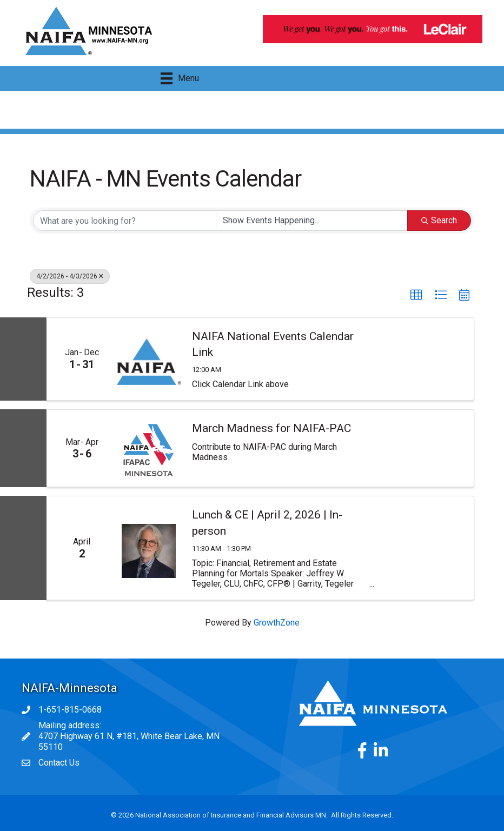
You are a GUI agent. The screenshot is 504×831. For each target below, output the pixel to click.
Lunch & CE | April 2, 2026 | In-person (267, 523)
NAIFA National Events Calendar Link (273, 344)
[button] (416, 295)
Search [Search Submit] (439, 220)
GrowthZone (277, 623)
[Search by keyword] (125, 221)
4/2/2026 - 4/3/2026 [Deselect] (70, 276)
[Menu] (180, 78)
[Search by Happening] (312, 221)
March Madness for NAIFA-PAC (271, 428)
